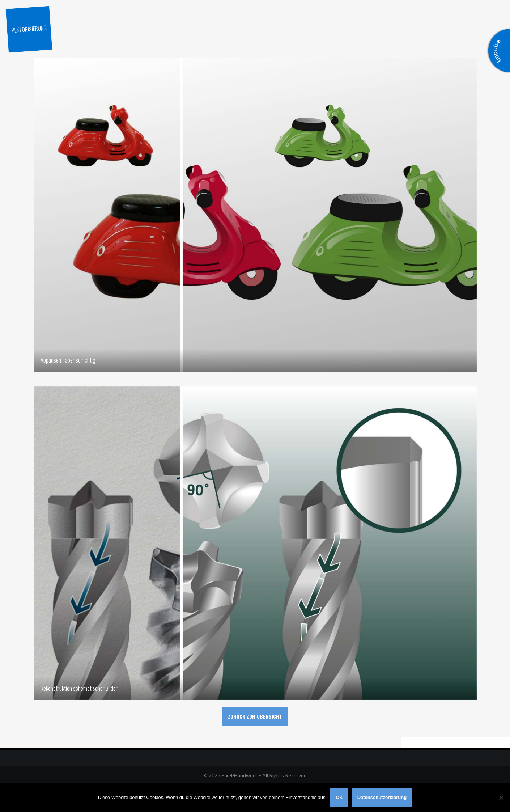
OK (339, 797)
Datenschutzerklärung (382, 797)
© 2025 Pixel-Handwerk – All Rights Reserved (255, 775)
